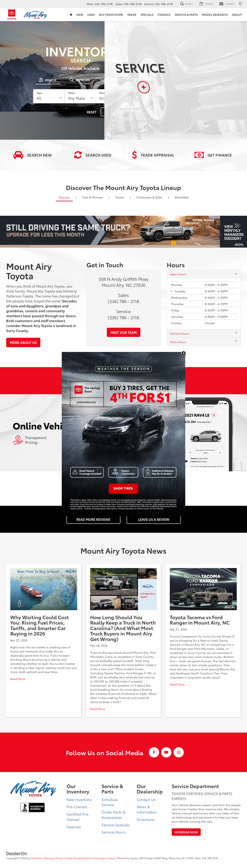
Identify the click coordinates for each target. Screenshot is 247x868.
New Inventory (79, 799)
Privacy (59, 858)
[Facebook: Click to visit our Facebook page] (154, 752)
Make (72, 93)
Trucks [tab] (120, 197)
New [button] (80, 15)
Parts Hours (204, 342)
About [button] (237, 15)
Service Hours (204, 333)
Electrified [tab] (182, 197)
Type (43, 93)
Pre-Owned (77, 807)
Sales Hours (204, 274)
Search (111, 112)
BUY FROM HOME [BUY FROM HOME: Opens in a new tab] (111, 15)
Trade (132, 15)
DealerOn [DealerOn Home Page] (36, 858)
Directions (146, 819)
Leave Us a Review (154, 519)
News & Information (147, 809)
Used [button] (91, 15)
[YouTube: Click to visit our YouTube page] (166, 752)
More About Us (23, 342)
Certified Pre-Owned (78, 817)
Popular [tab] (64, 197)
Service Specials (116, 825)
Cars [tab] (93, 197)
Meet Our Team (124, 332)
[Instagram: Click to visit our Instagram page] (179, 752)
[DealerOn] (17, 853)
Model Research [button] (215, 15)
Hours (112, 858)
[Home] (71, 15)
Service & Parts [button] (186, 15)
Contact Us (146, 799)
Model (102, 93)
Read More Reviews (93, 519)
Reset (89, 112)
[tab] (48, 80)
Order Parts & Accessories (113, 815)
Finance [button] (164, 15)
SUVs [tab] (149, 197)
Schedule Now (186, 832)
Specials (74, 827)
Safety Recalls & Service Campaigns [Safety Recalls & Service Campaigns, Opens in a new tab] (86, 858)
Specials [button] (147, 15)
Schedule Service (110, 802)
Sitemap (49, 858)
